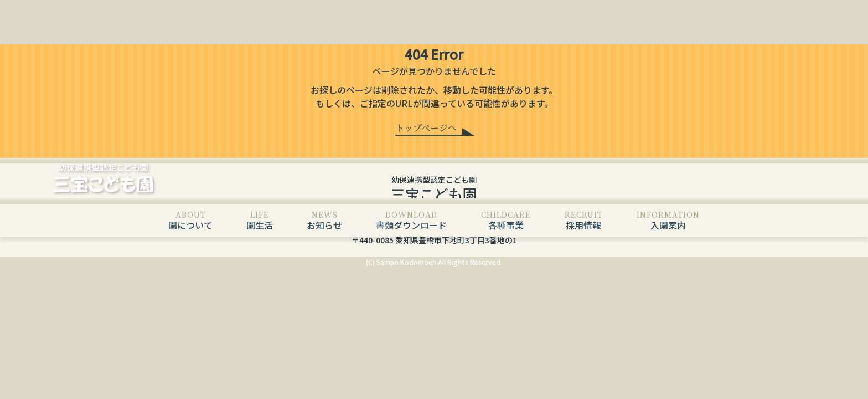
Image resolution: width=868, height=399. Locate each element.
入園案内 (668, 220)
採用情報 (584, 220)
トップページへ (426, 128)
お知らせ (324, 220)
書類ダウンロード (411, 220)
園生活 (260, 220)
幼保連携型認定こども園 (434, 189)
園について (190, 220)
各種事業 (506, 220)
